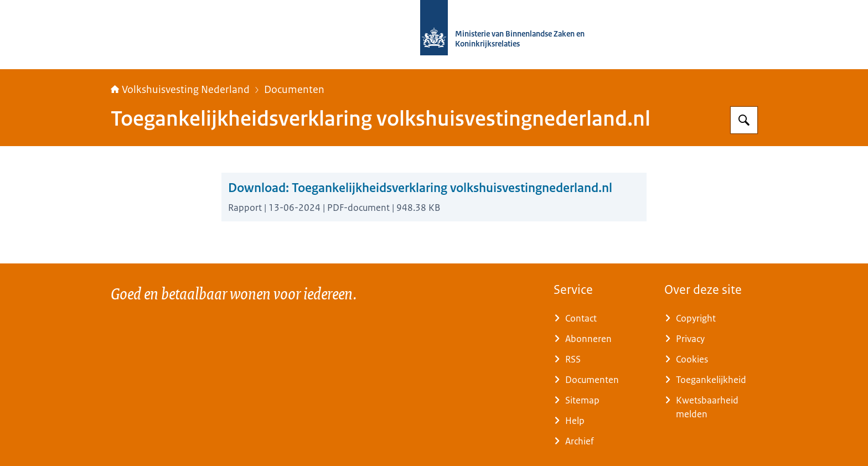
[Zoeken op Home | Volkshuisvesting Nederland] (744, 120)
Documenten (294, 90)
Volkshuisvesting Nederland (180, 90)
